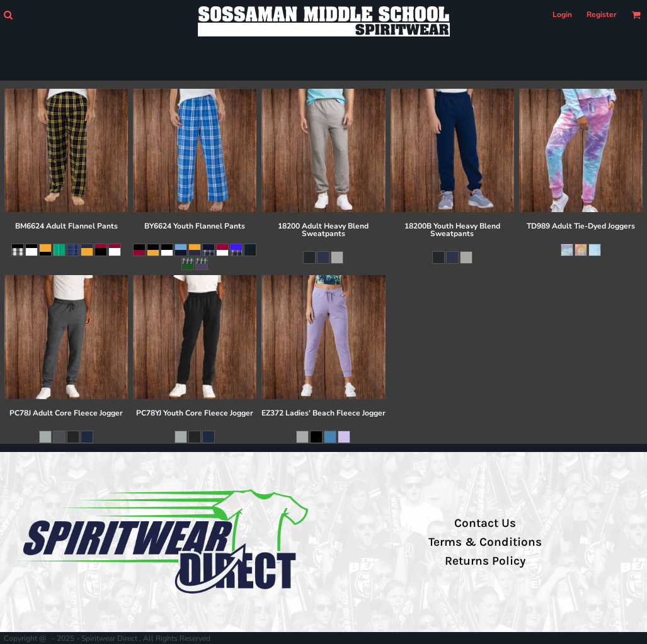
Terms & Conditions (485, 542)
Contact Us (485, 523)
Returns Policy (485, 561)
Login (562, 14)
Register (602, 14)
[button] (8, 15)
